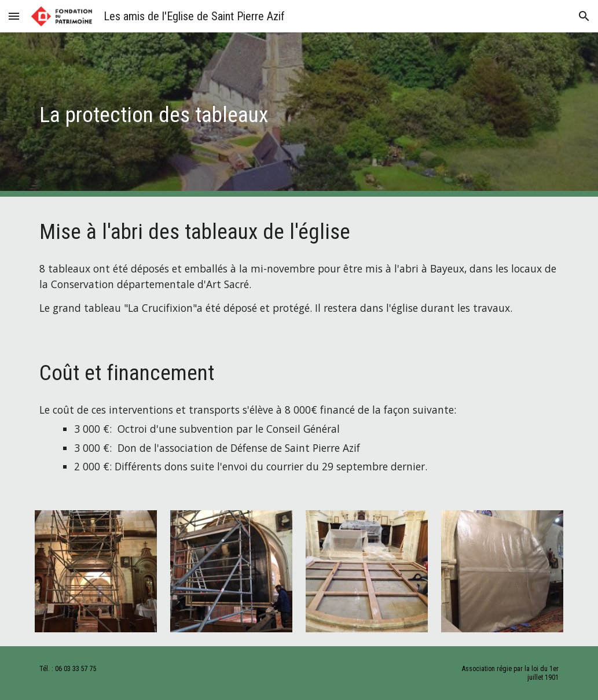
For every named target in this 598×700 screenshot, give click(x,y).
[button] (14, 16)
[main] (254, 115)
